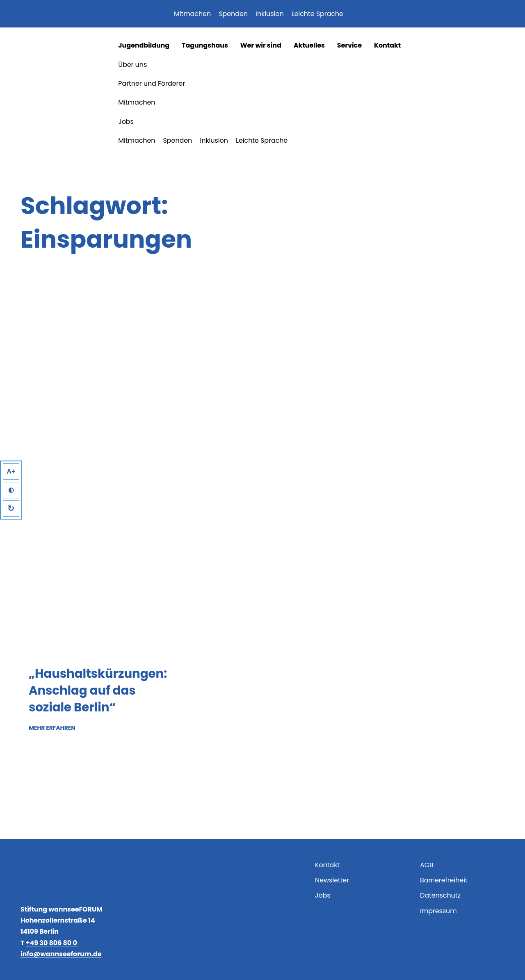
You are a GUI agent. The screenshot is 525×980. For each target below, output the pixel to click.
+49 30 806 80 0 (52, 943)
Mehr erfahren (52, 728)
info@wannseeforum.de (61, 954)
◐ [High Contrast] (11, 490)
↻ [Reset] (11, 508)
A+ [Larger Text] (11, 471)
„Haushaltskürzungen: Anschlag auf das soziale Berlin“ (98, 690)
